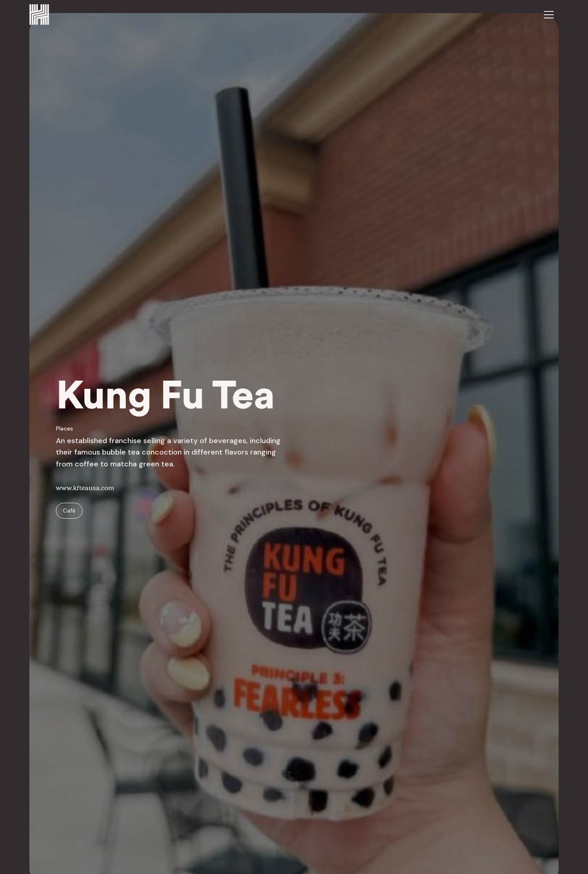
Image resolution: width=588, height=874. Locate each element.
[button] (549, 15)
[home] (39, 14)
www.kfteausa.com (85, 488)
